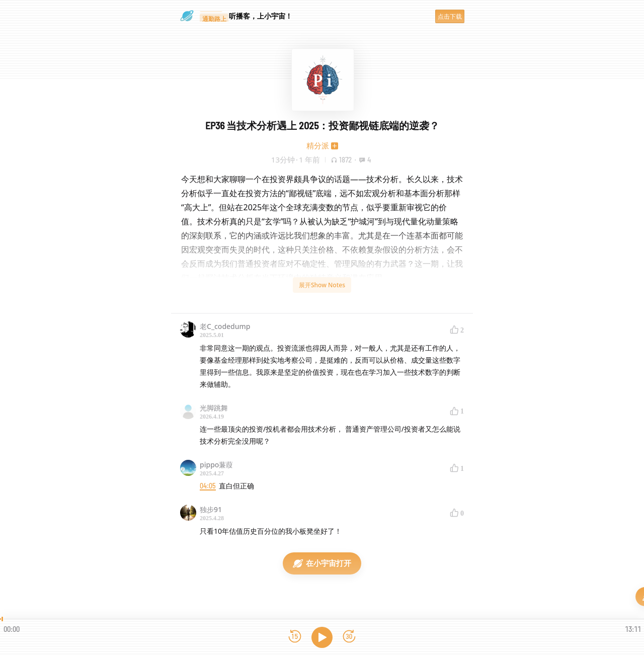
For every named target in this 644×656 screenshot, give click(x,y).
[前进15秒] (349, 637)
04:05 (208, 486)
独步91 (211, 509)
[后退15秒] (295, 637)
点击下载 (450, 16)
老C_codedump (225, 326)
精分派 (318, 145)
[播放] (322, 637)
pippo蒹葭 (216, 465)
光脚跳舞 (214, 408)
